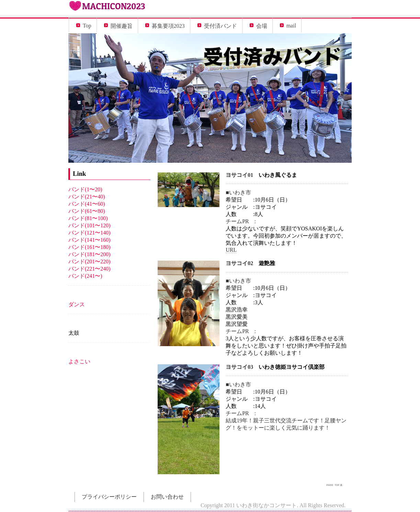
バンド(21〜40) (87, 197)
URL (231, 250)
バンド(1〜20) (85, 189)
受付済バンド (220, 26)
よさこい (79, 361)
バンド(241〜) (85, 276)
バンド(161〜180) (89, 247)
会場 (262, 26)
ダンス (77, 304)
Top (87, 26)
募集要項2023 (168, 26)
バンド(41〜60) (87, 204)
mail (291, 26)
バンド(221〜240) (89, 269)
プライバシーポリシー (109, 497)
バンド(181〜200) (89, 254)
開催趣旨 (122, 26)
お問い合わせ (167, 497)
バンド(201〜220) (89, 261)
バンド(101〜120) (89, 225)
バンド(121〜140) (89, 233)
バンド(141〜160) (89, 240)
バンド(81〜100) (88, 218)
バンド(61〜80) (87, 211)
